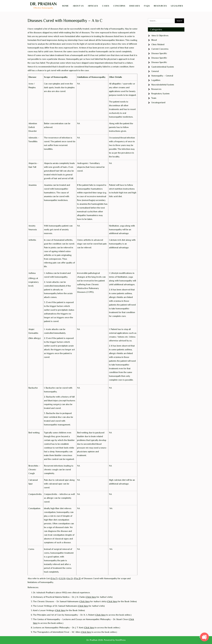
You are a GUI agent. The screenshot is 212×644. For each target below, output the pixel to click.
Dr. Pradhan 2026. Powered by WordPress (106, 640)
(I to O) (70, 579)
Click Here (91, 597)
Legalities (177, 6)
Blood (154, 40)
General (155, 71)
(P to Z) (77, 579)
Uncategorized (158, 103)
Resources (160, 6)
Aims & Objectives (160, 36)
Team (154, 98)
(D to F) (54, 579)
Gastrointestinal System (163, 67)
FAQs (147, 6)
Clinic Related (158, 45)
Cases (106, 6)
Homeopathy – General (162, 76)
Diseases (135, 6)
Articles (93, 6)
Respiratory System (160, 94)
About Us (78, 6)
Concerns (119, 6)
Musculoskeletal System (163, 85)
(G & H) (62, 579)
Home (65, 6)
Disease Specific (159, 53)
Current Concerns (160, 49)
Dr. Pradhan (43, 4)
